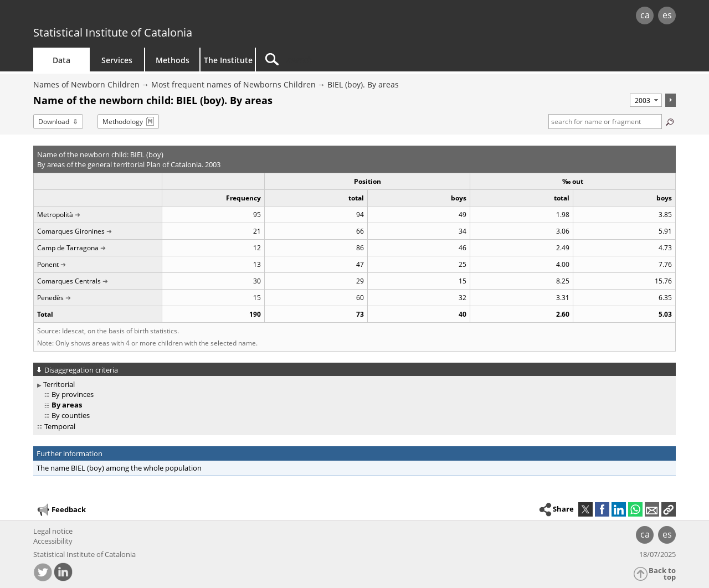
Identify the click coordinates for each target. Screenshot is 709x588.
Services (117, 60)
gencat (162, 16)
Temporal (60, 426)
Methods (173, 60)
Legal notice (53, 531)
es (667, 15)
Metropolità (55, 215)
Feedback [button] (61, 510)
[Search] (350, 60)
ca (645, 15)
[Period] (646, 100)
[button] (669, 509)
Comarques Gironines (71, 231)
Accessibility (53, 541)
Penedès (50, 298)
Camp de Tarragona (68, 248)
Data (61, 60)
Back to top (662, 574)
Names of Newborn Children (86, 84)
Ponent (48, 264)
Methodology (123, 122)
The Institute (228, 60)
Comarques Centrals (69, 281)
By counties (71, 415)
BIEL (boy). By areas (363, 84)
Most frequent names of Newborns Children (233, 84)
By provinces (73, 394)
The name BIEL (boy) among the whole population (119, 468)
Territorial (59, 384)
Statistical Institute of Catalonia (113, 32)
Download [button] (54, 122)
